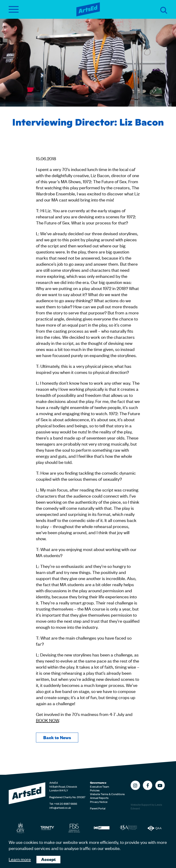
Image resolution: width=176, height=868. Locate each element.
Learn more (20, 859)
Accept (48, 859)
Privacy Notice (99, 802)
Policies (95, 790)
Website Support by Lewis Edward (146, 807)
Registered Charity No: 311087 (67, 797)
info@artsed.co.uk (60, 808)
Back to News (57, 737)
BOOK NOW (47, 720)
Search (164, 10)
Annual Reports (99, 798)
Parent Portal (98, 808)
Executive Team (100, 786)
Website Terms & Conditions (107, 794)
